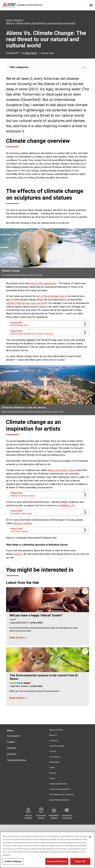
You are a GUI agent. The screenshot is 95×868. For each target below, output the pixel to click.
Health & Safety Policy (58, 784)
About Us (53, 735)
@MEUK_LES (68, 505)
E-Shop (52, 778)
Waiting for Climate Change (62, 470)
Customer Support (57, 746)
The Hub (53, 751)
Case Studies (55, 757)
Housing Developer (17, 760)
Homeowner (13, 736)
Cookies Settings (13, 862)
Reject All (80, 862)
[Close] (90, 837)
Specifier (12, 748)
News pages (54, 762)
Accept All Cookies (57, 862)
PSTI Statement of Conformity (62, 795)
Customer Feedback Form (60, 789)
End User (12, 754)
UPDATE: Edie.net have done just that (26, 303)
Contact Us (54, 741)
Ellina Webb (31, 53)
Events (52, 768)
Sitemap (53, 773)
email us (18, 554)
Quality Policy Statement (59, 800)
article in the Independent (43, 283)
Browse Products (56, 730)
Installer (11, 742)
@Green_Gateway (23, 523)
